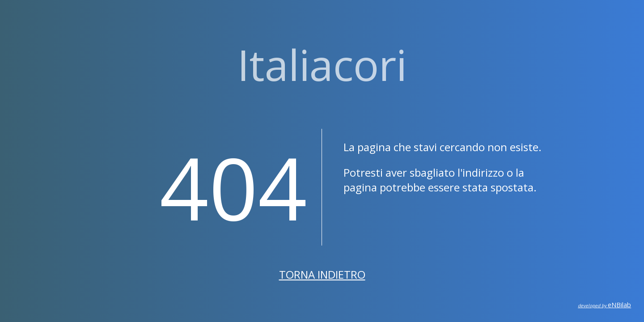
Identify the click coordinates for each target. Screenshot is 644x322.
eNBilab (604, 305)
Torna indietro (322, 274)
